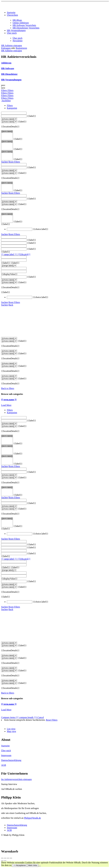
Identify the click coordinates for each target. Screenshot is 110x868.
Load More (6, 405)
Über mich (12, 33)
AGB (4, 765)
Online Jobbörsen (21, 23)
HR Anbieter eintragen (12, 46)
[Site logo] (19, 8)
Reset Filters (14, 162)
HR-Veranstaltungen (16, 30)
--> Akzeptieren (19, 865)
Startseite (11, 12)
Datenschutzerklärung (11, 760)
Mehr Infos (33, 865)
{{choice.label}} (41, 229)
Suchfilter (6, 101)
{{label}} (32, 116)
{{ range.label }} (9, 254)
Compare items (19, 717)
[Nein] (40, 866)
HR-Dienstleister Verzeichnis (26, 28)
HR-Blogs (17, 20)
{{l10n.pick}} (24, 254)
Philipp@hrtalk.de (32, 818)
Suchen (5, 162)
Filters (4, 90)
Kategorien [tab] (12, 108)
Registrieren (21, 48)
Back (11, 305)
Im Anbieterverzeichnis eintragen (16, 779)
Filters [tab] (10, 105)
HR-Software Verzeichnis (24, 25)
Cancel (41, 717)
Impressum (6, 755)
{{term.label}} (7, 132)
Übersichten (12, 15)
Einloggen (6, 48)
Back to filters (8, 388)
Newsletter (18, 41)
